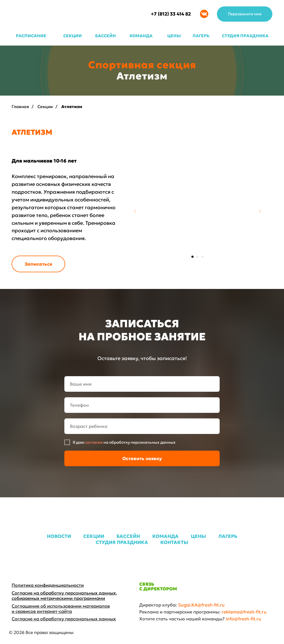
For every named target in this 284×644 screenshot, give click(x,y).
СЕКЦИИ (73, 36)
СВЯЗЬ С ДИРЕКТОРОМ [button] (158, 586)
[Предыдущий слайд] (135, 211)
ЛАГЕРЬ (201, 36)
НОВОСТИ (59, 536)
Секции (45, 107)
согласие (94, 442)
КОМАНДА (141, 36)
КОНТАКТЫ (174, 542)
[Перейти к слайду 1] (192, 257)
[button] (245, 14)
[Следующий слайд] (260, 211)
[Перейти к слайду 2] (197, 257)
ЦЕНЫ (174, 36)
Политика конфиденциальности (48, 585)
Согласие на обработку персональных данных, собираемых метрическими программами (64, 596)
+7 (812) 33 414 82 (171, 14)
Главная (20, 107)
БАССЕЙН (106, 36)
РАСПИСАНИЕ (31, 36)
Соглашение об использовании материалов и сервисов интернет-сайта (61, 609)
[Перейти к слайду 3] (202, 257)
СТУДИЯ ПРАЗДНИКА (245, 36)
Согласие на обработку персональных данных (64, 619)
